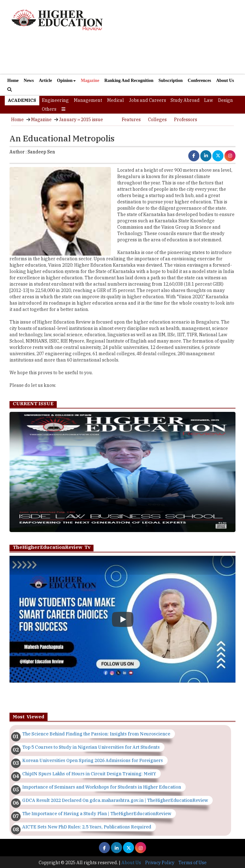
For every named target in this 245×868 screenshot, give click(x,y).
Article (45, 81)
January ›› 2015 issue (81, 120)
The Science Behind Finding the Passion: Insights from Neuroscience (96, 734)
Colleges (157, 120)
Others (49, 109)
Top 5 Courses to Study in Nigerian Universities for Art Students (91, 747)
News (29, 81)
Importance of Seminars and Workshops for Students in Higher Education (102, 787)
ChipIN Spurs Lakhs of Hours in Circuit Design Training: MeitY (89, 774)
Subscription (171, 81)
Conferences (199, 81)
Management (88, 100)
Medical (116, 100)
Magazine (90, 81)
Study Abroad (185, 100)
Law (209, 100)
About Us (225, 81)
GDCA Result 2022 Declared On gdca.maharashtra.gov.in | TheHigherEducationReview (115, 800)
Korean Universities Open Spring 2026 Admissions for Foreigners (93, 760)
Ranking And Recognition (129, 81)
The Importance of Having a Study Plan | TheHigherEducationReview (97, 814)
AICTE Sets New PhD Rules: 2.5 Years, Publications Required (87, 827)
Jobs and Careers (148, 100)
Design (226, 100)
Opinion (66, 81)
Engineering (55, 100)
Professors (186, 120)
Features (131, 120)
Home (13, 81)
